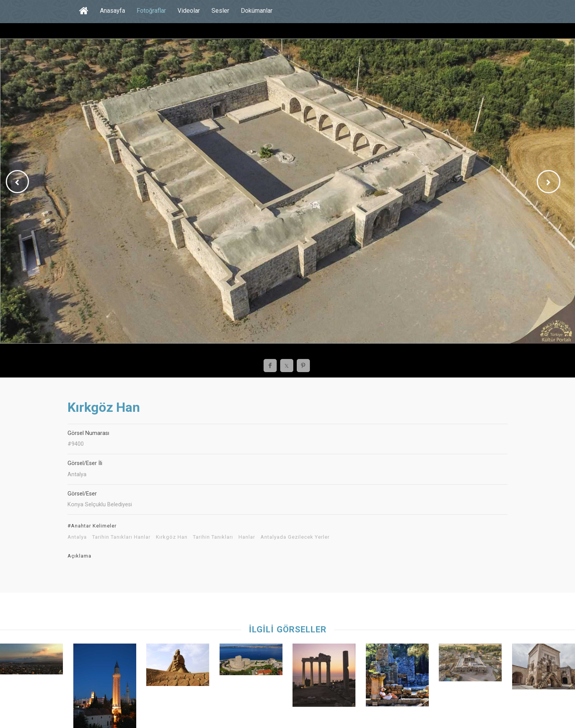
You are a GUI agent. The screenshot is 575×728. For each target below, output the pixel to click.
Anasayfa (112, 11)
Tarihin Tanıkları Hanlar (121, 537)
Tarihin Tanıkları (213, 537)
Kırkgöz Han (172, 537)
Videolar (189, 11)
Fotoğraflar (151, 11)
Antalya (77, 537)
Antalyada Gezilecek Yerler (295, 537)
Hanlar (247, 537)
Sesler (220, 11)
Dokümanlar (257, 11)
